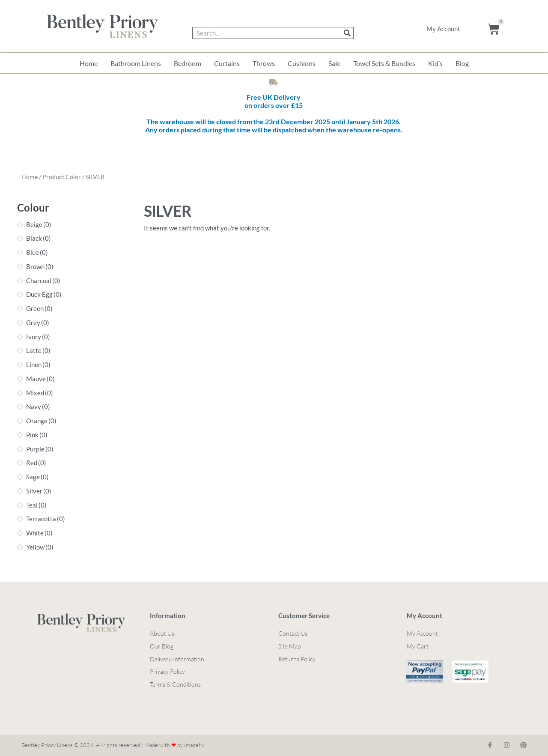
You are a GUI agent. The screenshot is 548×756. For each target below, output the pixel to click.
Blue (37, 252)
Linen (38, 365)
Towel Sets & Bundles (384, 63)
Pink (37, 435)
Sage (37, 477)
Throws (264, 63)
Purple (40, 449)
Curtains (227, 63)
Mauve (40, 379)
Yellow (40, 547)
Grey (38, 323)
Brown (40, 266)
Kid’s (435, 63)
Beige (39, 224)
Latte (38, 350)
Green (39, 308)
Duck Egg (44, 294)
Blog (462, 63)
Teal (36, 505)
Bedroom (188, 63)
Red (36, 463)
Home (89, 63)
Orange (41, 421)
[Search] (347, 33)
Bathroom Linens (136, 63)
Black (39, 238)
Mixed (40, 393)
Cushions (302, 63)
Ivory (38, 337)
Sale (334, 63)
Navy (38, 406)
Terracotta (46, 519)
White (39, 533)
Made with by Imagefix (174, 745)
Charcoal (43, 281)
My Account (443, 29)
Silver (39, 491)
